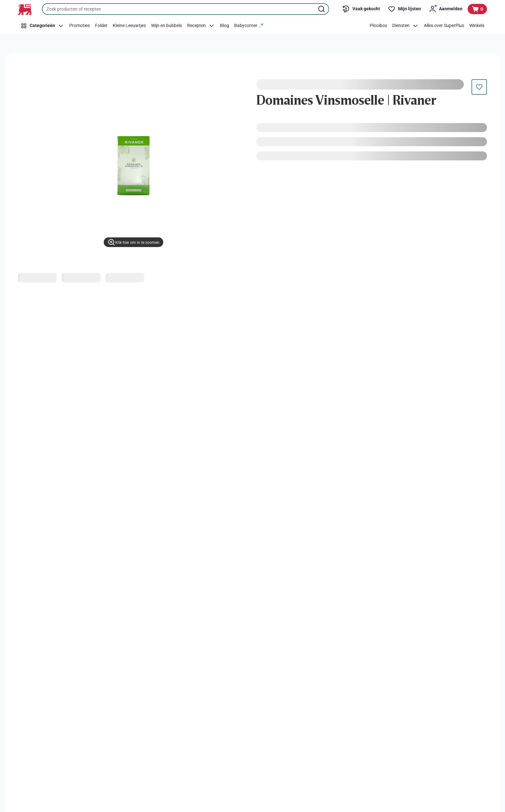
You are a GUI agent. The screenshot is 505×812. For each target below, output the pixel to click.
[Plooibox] (378, 26)
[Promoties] (80, 26)
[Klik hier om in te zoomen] (133, 242)
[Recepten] (201, 26)
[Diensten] (405, 26)
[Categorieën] (42, 26)
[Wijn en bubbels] (167, 26)
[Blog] (224, 26)
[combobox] (186, 9)
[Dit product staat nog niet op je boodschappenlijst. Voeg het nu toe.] (479, 87)
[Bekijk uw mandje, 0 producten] (477, 9)
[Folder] (101, 26)
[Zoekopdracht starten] (322, 9)
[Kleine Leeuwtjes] (129, 26)
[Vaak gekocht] (361, 9)
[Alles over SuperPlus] (444, 26)
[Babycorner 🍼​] (249, 26)
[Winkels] (477, 26)
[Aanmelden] (446, 9)
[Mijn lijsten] (404, 9)
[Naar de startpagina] (25, 9)
